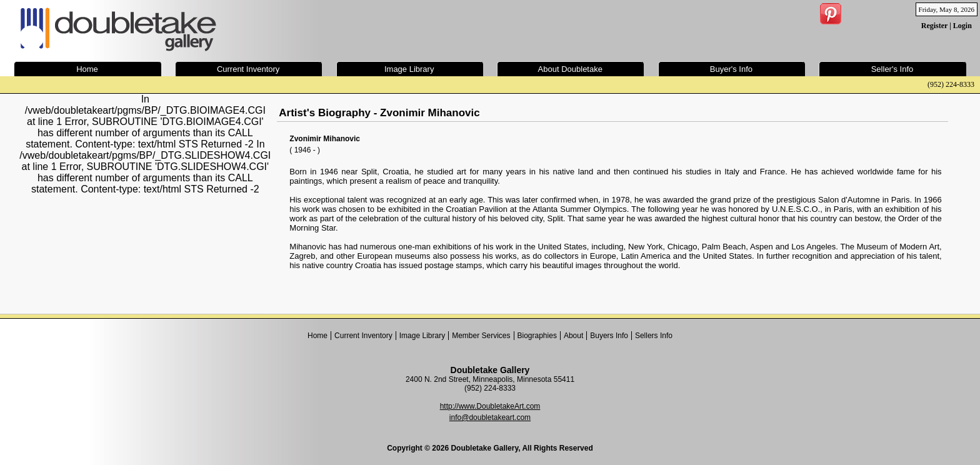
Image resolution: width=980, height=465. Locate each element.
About (573, 336)
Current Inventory (363, 336)
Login (962, 26)
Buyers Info (609, 336)
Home (317, 336)
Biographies (537, 336)
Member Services (481, 336)
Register (934, 26)
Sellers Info (654, 336)
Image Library (422, 336)
